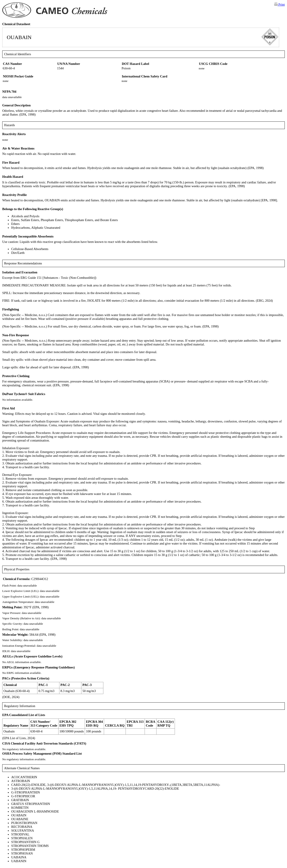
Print (279, 4)
